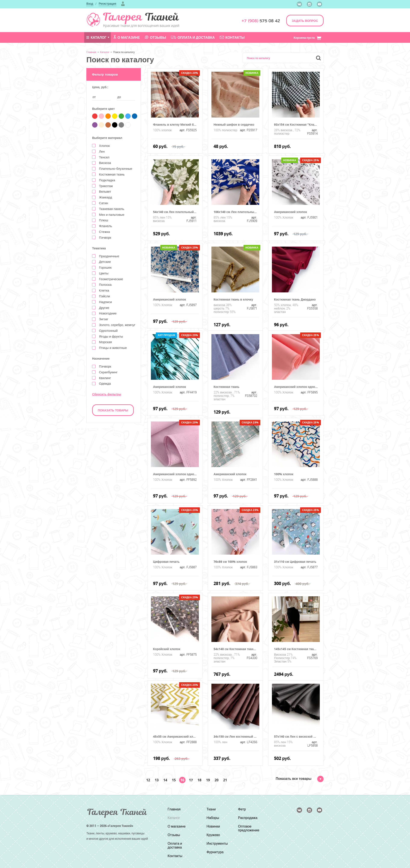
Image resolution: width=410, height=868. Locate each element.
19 (208, 780)
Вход (90, 4)
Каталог (96, 37)
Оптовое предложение (249, 828)
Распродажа (248, 818)
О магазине (127, 37)
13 (157, 780)
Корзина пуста (307, 38)
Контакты (232, 37)
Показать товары (113, 410)
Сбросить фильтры (107, 394)
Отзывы (155, 37)
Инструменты (217, 843)
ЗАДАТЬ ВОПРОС (305, 21)
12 (148, 780)
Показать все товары (300, 779)
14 (165, 780)
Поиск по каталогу (124, 52)
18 (199, 780)
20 (217, 780)
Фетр (242, 809)
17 (191, 780)
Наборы (213, 818)
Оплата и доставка (193, 37)
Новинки (213, 826)
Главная (91, 52)
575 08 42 (261, 21)
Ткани (211, 809)
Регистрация (108, 4)
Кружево (213, 835)
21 (225, 780)
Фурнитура (215, 852)
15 (174, 780)
